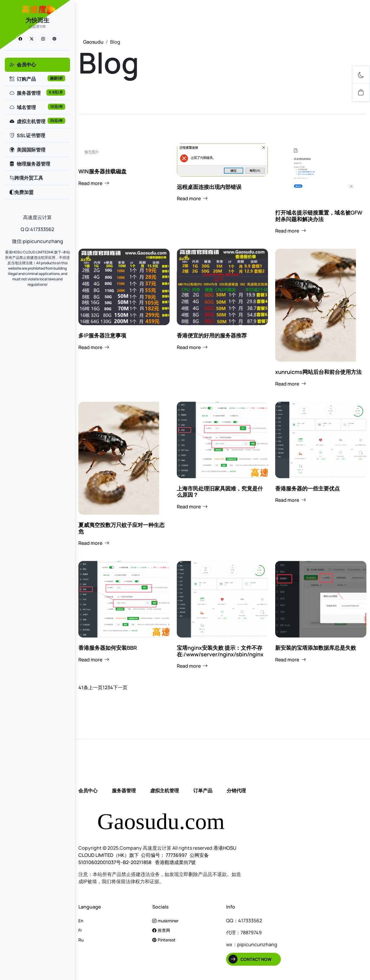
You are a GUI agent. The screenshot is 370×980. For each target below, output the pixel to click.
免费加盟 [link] (21, 192)
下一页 (120, 687)
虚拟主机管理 (165, 791)
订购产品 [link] (37, 79)
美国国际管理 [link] (27, 150)
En (81, 921)
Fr (80, 930)
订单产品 (203, 791)
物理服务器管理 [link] (30, 164)
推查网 (161, 930)
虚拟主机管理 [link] (37, 121)
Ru (81, 940)
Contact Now (256, 959)
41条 (83, 687)
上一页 (95, 687)
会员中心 (88, 791)
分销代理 (236, 791)
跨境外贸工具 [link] (26, 178)
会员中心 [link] (22, 65)
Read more (94, 183)
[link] (20, 39)
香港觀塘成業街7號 (175, 862)
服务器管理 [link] (37, 93)
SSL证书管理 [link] (27, 135)
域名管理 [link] (37, 107)
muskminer (165, 921)
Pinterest (164, 940)
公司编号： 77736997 (164, 855)
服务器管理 (124, 791)
